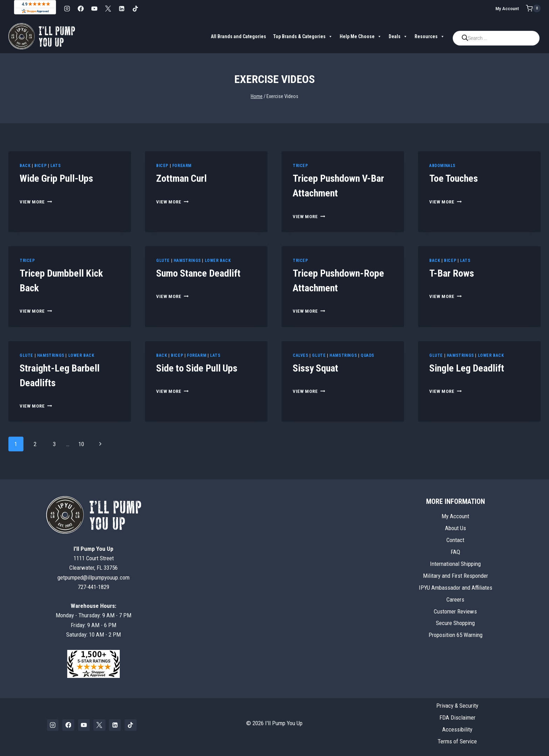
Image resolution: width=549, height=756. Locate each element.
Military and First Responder (456, 576)
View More (36, 202)
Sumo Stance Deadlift (198, 273)
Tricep (300, 166)
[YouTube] (94, 8)
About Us (456, 528)
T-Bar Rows (452, 273)
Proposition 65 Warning (456, 635)
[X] (108, 8)
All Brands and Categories (238, 36)
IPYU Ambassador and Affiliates (456, 588)
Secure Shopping (455, 623)
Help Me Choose (361, 36)
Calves (301, 355)
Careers (455, 599)
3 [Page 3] (54, 444)
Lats (55, 166)
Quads (367, 355)
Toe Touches (454, 178)
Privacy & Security (457, 706)
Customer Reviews (455, 611)
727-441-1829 (93, 587)
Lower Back (218, 261)
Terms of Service (457, 741)
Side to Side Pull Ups (197, 368)
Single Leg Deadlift (467, 368)
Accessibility (457, 729)
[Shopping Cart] (533, 8)
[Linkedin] (121, 8)
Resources (430, 36)
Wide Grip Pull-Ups (56, 178)
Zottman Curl (181, 178)
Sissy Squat (315, 368)
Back (25, 166)
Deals (398, 36)
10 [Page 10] (81, 444)
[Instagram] (67, 8)
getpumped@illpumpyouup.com (93, 577)
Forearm (182, 166)
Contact (455, 540)
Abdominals (442, 166)
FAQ (455, 552)
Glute (163, 261)
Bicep (40, 166)
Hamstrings (187, 261)
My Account (507, 8)
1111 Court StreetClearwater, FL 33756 (93, 558)
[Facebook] (81, 8)
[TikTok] (135, 8)
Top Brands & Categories (303, 36)
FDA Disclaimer (457, 717)
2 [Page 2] (35, 444)
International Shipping (455, 564)
